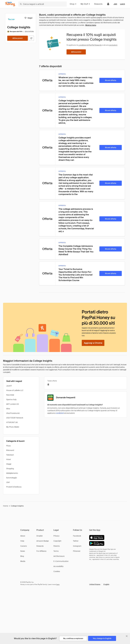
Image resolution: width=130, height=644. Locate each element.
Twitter (76, 541)
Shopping (10, 469)
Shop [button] (73, 4)
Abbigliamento (12, 473)
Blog (22, 556)
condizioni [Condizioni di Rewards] (60, 413)
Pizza (8, 446)
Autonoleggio (12, 478)
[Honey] (10, 4)
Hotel (8, 459)
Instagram (77, 546)
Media (23, 561)
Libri (8, 482)
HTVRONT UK (12, 422)
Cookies (57, 571)
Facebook (77, 536)
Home (6, 506)
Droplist (40, 536)
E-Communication (61, 561)
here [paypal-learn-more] (58, 584)
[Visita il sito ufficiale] (31, 38)
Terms (56, 551)
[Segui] (28, 18)
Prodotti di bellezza (14, 487)
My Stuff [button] (85, 4)
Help (22, 541)
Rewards (98, 4)
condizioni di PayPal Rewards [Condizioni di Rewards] (90, 45)
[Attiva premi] (18, 38)
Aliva (8, 409)
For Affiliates (41, 551)
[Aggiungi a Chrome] (93, 343)
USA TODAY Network (15, 418)
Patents (57, 546)
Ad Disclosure (59, 556)
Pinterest (77, 551)
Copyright (57, 541)
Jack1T (9, 386)
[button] (99, 584)
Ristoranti (10, 450)
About (23, 536)
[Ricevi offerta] (111, 80)
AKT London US (13, 404)
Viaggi (9, 464)
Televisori (10, 455)
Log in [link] (123, 4)
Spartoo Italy (11, 400)
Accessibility (58, 566)
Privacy (56, 536)
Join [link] (115, 4)
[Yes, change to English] (102, 638)
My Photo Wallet (13, 427)
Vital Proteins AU (13, 413)
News (23, 551)
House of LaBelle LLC (15, 390)
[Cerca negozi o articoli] (42, 4)
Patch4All (10, 395)
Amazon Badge (43, 541)
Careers (24, 546)
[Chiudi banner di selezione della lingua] (127, 636)
